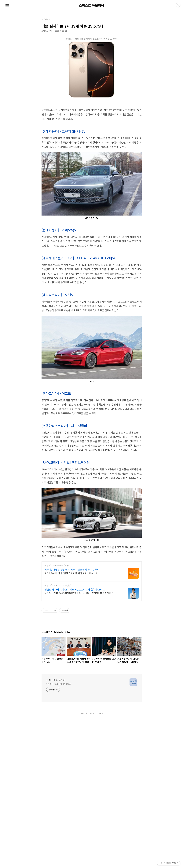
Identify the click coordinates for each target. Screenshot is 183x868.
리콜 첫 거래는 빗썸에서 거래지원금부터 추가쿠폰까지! (73, 706)
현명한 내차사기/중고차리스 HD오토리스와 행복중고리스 (75, 726)
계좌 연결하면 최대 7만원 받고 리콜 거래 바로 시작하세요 (71, 710)
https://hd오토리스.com (55, 722)
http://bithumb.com (54, 702)
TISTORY (92, 863)
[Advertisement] (92, 110)
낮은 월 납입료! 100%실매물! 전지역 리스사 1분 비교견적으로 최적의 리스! (79, 729)
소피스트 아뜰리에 (91, 5)
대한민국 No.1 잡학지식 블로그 (59, 833)
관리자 (101, 863)
